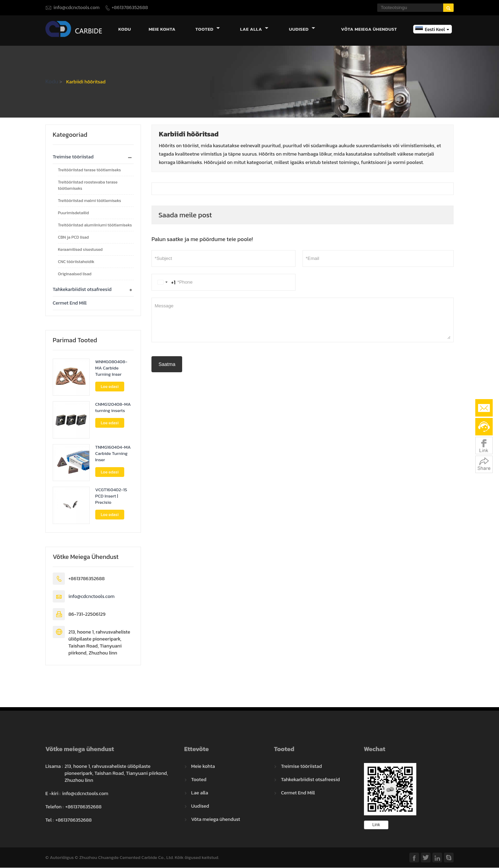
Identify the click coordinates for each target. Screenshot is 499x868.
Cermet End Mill (70, 303)
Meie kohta (162, 29)
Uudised (302, 29)
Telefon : (54, 807)
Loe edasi (110, 387)
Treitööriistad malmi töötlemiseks (90, 201)
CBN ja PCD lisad (73, 238)
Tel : (50, 821)
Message (303, 320)
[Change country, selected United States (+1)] (165, 283)
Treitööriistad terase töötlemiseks (89, 170)
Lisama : (54, 767)
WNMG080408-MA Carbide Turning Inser (111, 368)
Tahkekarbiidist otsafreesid (82, 290)
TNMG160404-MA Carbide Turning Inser (113, 454)
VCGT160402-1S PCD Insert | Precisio (111, 497)
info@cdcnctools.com (76, 8)
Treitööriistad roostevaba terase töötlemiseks (88, 186)
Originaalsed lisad (75, 274)
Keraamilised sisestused (80, 250)
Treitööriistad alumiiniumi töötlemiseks (95, 225)
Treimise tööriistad (73, 157)
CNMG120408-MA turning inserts (113, 408)
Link (376, 825)
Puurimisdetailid (73, 213)
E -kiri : (53, 794)
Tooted (208, 29)
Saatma (167, 365)
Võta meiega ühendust (369, 29)
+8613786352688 (130, 8)
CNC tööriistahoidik (76, 262)
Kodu (125, 29)
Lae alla (254, 29)
